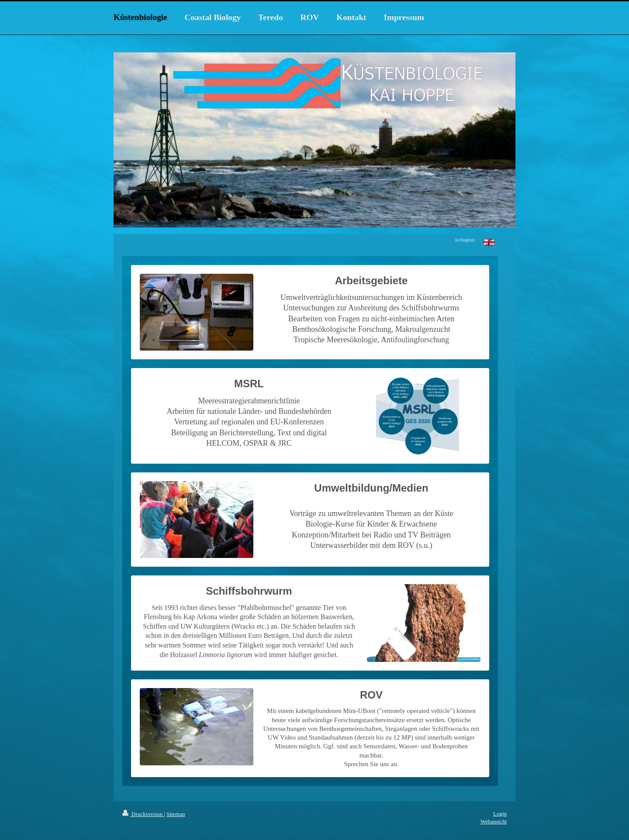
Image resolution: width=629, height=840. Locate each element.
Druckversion (143, 814)
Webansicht (494, 821)
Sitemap (176, 814)
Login (500, 814)
